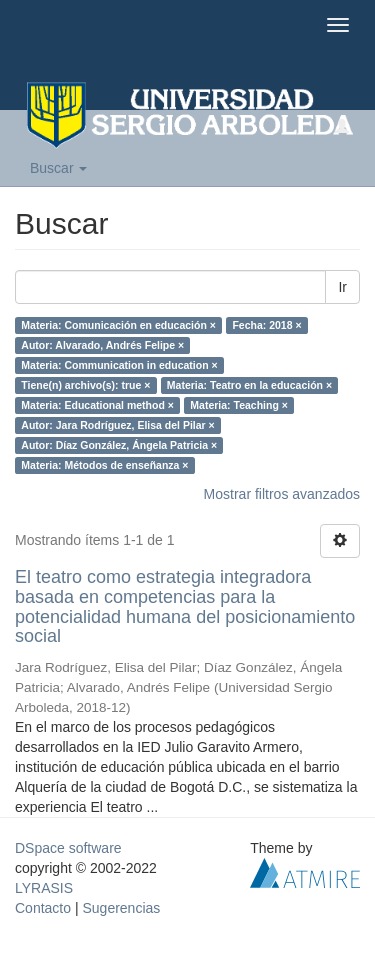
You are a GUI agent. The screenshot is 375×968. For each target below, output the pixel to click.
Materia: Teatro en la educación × (249, 385)
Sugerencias (121, 908)
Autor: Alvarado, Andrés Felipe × (102, 345)
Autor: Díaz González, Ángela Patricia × (119, 445)
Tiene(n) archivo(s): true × (85, 385)
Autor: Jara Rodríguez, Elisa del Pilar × (117, 425)
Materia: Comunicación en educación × (118, 325)
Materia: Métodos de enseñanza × (104, 465)
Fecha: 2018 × (266, 325)
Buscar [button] (58, 168)
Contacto (43, 908)
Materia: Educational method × (97, 405)
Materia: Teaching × (239, 405)
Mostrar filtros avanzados (282, 494)
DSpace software (68, 848)
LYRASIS (44, 888)
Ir (342, 287)
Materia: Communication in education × (119, 365)
